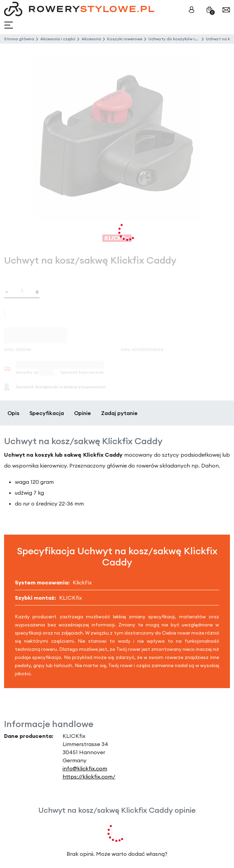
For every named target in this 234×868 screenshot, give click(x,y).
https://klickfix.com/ (89, 777)
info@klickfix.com (85, 768)
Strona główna (19, 39)
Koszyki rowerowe (125, 39)
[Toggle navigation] (9, 25)
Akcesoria (91, 39)
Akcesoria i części (58, 39)
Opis (13, 413)
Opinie (83, 413)
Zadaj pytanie (119, 413)
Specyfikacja (47, 413)
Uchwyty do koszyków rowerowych (183, 39)
